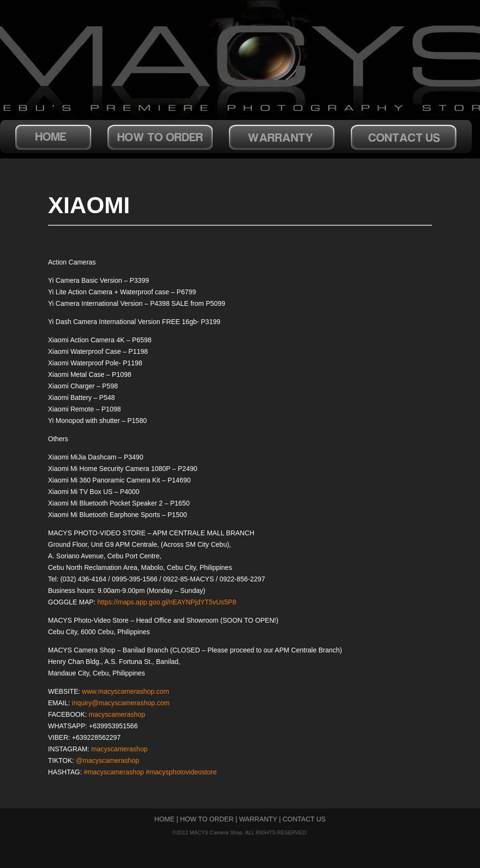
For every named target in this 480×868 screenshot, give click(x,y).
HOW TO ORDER (207, 819)
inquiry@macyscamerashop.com (121, 703)
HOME (165, 819)
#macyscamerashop (114, 772)
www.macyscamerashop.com (126, 691)
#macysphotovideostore (181, 772)
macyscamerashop (117, 714)
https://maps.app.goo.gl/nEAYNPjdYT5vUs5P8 (167, 602)
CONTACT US (304, 819)
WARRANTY (258, 819)
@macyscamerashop (108, 760)
